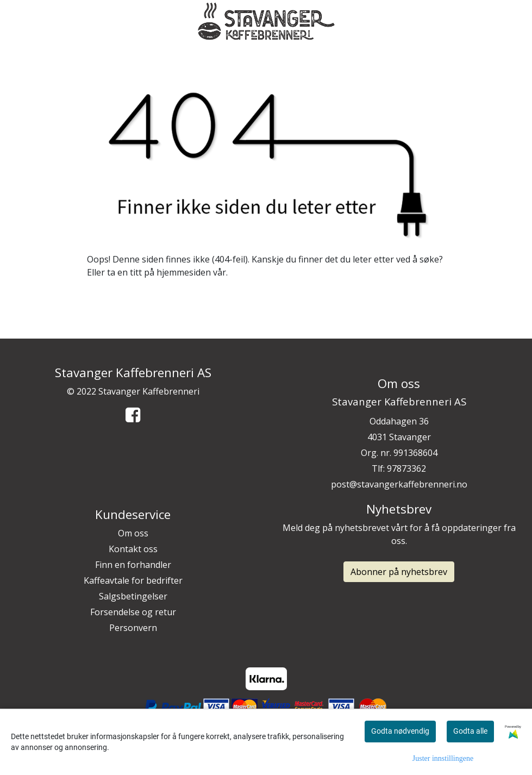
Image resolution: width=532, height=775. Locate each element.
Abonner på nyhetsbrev (399, 572)
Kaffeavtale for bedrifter (133, 580)
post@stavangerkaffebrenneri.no (399, 484)
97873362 (406, 468)
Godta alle (470, 731)
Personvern (133, 628)
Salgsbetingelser (133, 596)
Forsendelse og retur (133, 612)
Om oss (133, 533)
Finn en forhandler (133, 565)
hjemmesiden (184, 272)
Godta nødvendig (400, 731)
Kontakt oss (133, 549)
